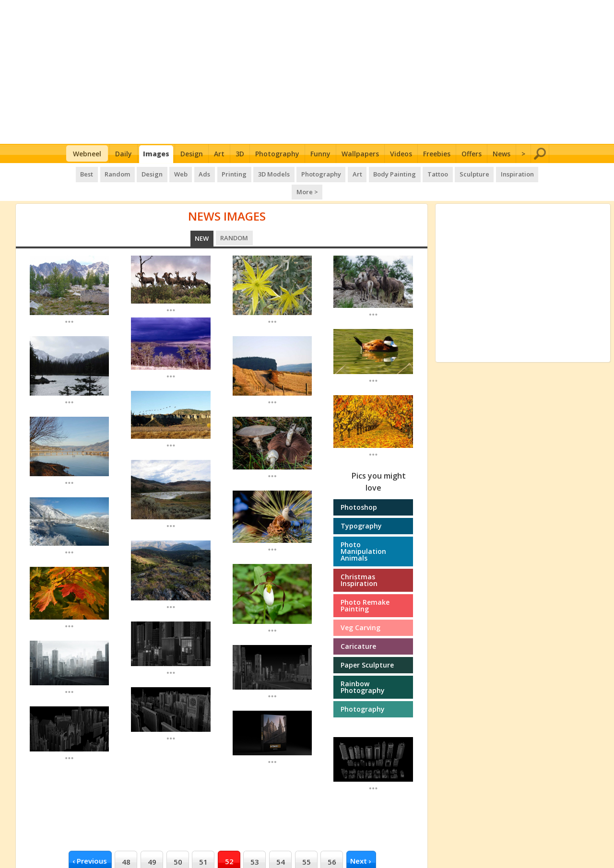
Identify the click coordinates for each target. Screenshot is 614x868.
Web (168, 173)
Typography (361, 506)
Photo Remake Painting (365, 586)
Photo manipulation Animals (363, 532)
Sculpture (453, 173)
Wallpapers (360, 154)
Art (219, 154)
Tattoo (418, 173)
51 (203, 842)
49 (152, 842)
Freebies (437, 154)
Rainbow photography (363, 667)
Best (77, 173)
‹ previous (90, 841)
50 (178, 842)
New (203, 219)
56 (332, 842)
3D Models (258, 173)
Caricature (358, 627)
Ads (190, 173)
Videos (401, 154)
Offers (472, 154)
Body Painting (376, 173)
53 (255, 842)
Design (192, 154)
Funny (320, 154)
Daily (124, 154)
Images (156, 154)
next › (361, 841)
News (502, 154)
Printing (219, 173)
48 (126, 842)
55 (307, 842)
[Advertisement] (307, 72)
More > (533, 173)
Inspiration (495, 173)
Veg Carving (360, 608)
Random (107, 173)
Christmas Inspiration (359, 560)
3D (240, 154)
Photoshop (359, 487)
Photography (277, 154)
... (69, 301)
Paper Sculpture (367, 645)
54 (281, 842)
